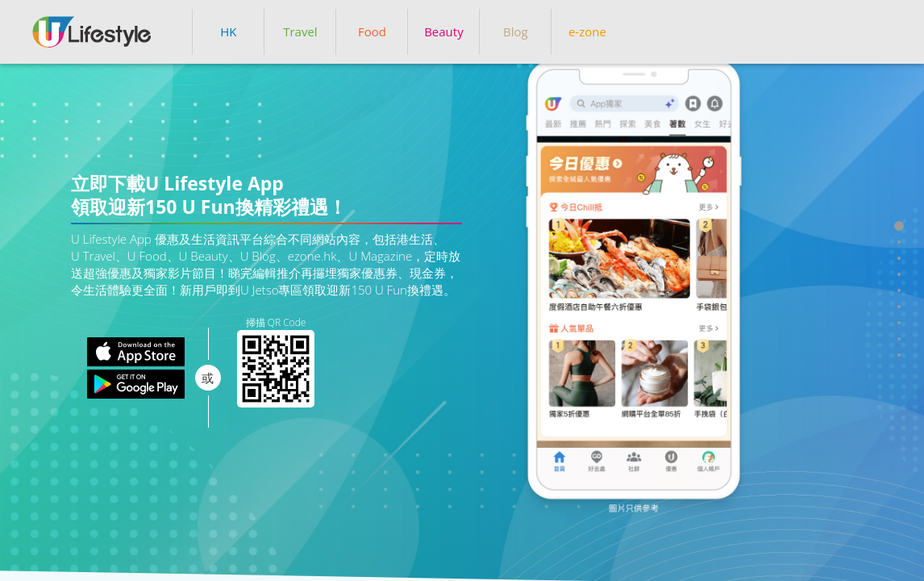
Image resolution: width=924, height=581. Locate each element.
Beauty (444, 31)
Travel (300, 31)
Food (372, 31)
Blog (516, 31)
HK (228, 31)
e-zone (587, 31)
